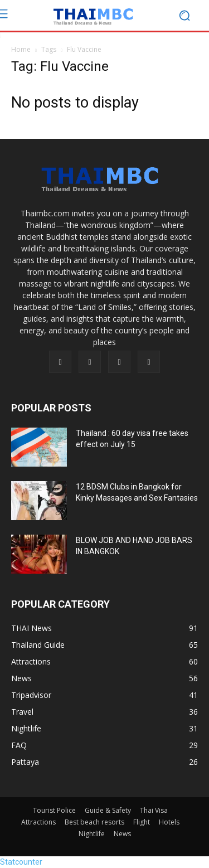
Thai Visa (154, 810)
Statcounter (21, 862)
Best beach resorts (94, 822)
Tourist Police (54, 810)
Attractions (38, 822)
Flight (142, 822)
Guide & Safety (108, 810)
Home (21, 49)
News (122, 834)
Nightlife (92, 834)
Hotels (169, 822)
